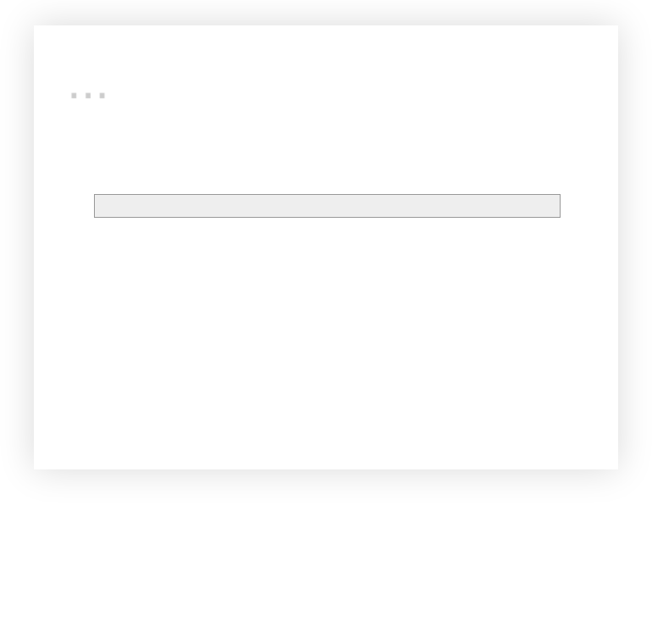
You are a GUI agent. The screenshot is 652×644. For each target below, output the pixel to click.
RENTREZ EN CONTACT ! (345, 325)
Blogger (385, 430)
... (89, 82)
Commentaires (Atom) (181, 259)
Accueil (326, 235)
